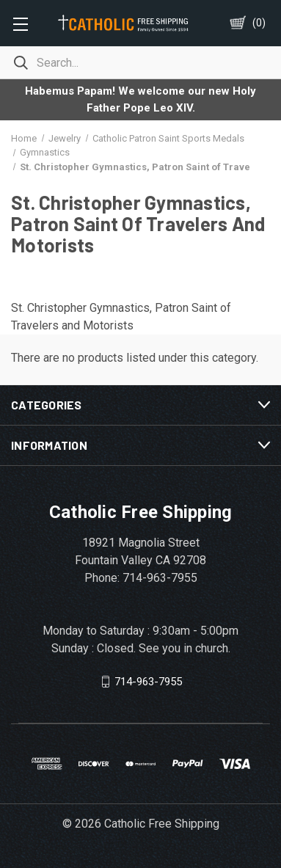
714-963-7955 (148, 682)
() (259, 23)
